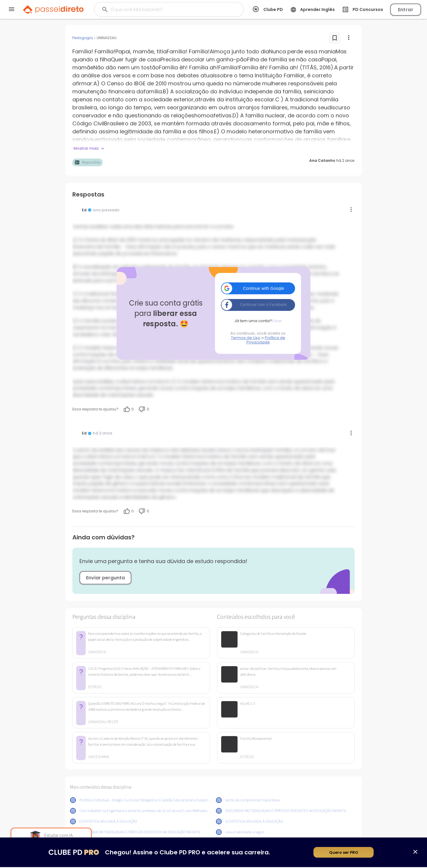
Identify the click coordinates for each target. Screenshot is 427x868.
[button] (258, 288)
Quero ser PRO (344, 853)
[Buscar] (164, 9)
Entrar (406, 10)
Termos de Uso (246, 338)
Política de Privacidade (266, 340)
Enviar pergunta (105, 578)
